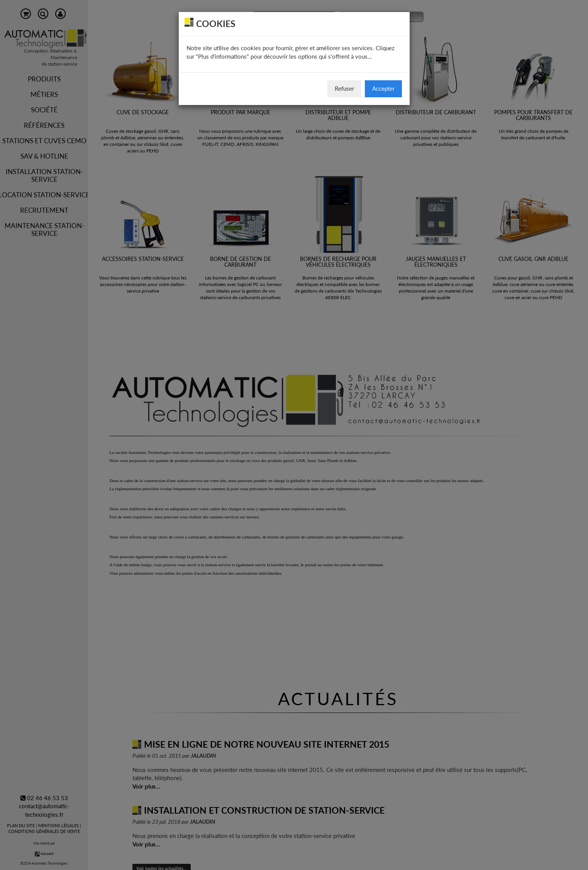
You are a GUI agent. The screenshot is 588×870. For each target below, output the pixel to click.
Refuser (344, 88)
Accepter (383, 88)
